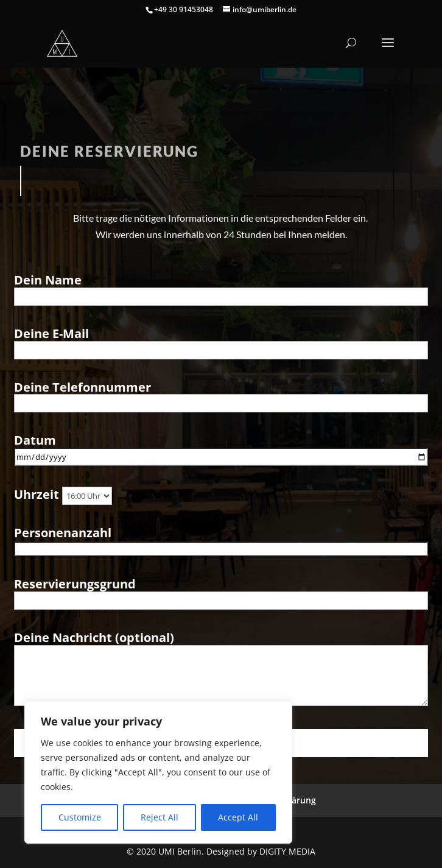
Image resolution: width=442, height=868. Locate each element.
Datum (221, 448)
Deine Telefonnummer (221, 395)
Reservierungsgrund (221, 592)
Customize (80, 817)
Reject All (160, 817)
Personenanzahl (221, 541)
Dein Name (221, 288)
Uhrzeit (63, 495)
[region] (158, 772)
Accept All (238, 817)
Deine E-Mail (221, 342)
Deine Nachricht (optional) (221, 670)
